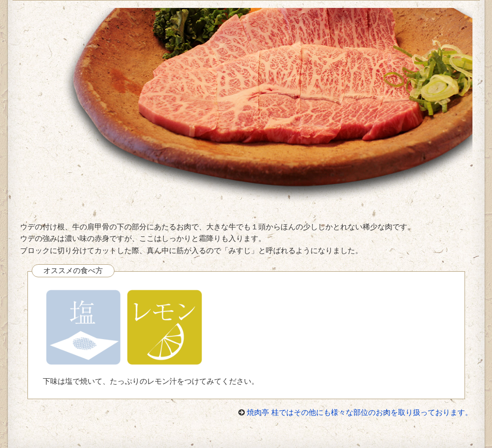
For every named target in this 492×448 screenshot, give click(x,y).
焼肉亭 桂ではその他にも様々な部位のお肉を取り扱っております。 (359, 412)
